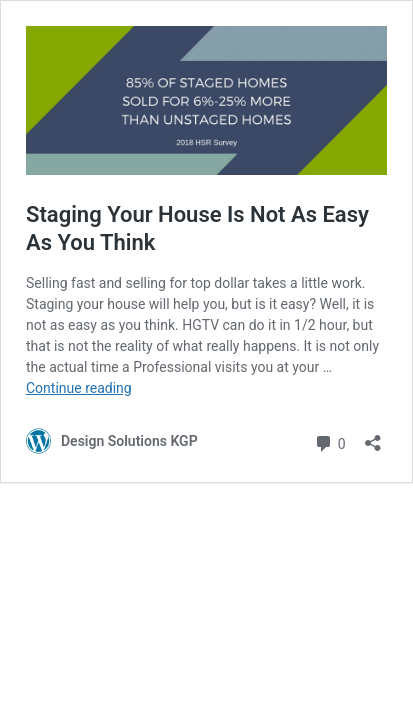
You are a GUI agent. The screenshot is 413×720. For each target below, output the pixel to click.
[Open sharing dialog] (373, 436)
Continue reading (79, 388)
